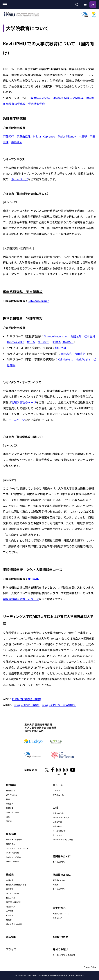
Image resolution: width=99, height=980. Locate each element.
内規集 (55, 885)
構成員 (10, 875)
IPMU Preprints (12, 853)
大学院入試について (61, 913)
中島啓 (83, 136)
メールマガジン (59, 831)
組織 (8, 799)
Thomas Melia (15, 342)
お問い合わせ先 (12, 812)
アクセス (11, 949)
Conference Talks (13, 857)
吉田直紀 (80, 354)
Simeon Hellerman (56, 336)
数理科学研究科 (40, 98)
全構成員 (10, 880)
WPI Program (12, 795)
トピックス (57, 835)
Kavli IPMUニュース (61, 818)
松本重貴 (90, 336)
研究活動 (11, 834)
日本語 (93, 5)
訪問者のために (62, 856)
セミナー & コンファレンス (17, 848)
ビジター (10, 915)
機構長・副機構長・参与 (16, 885)
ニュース (58, 785)
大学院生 (10, 911)
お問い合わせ (60, 937)
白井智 (57, 342)
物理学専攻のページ (24, 402)
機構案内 (11, 785)
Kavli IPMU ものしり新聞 (63, 839)
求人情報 (11, 937)
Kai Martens (65, 359)
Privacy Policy (90, 967)
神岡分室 (10, 808)
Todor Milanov (67, 136)
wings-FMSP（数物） (27, 705)
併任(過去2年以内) (14, 902)
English (85, 5)
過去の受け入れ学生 (14, 924)
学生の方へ (59, 908)
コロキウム (11, 844)
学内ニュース (58, 795)
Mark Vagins (83, 359)
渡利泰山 (68, 342)
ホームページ (19, 179)
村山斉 (31, 342)
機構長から (11, 790)
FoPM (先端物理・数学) (27, 699)
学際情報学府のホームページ (21, 599)
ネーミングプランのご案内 (64, 955)
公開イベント (58, 813)
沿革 (8, 817)
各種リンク (57, 918)
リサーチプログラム (14, 839)
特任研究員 (11, 898)
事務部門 (10, 804)
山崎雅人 (17, 142)
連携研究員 (11, 906)
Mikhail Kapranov (44, 136)
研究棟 (9, 821)
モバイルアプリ (59, 862)
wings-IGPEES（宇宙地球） (59, 705)
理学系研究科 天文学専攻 (68, 98)
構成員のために (62, 875)
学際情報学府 (37, 104)
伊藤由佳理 (24, 136)
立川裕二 (43, 342)
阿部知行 (8, 136)
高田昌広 (66, 354)
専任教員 (10, 889)
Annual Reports (13, 861)
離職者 (9, 920)
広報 (55, 808)
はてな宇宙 (57, 822)
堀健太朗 (76, 336)
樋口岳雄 (61, 348)
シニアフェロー (12, 893)
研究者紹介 (57, 826)
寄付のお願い (60, 949)
